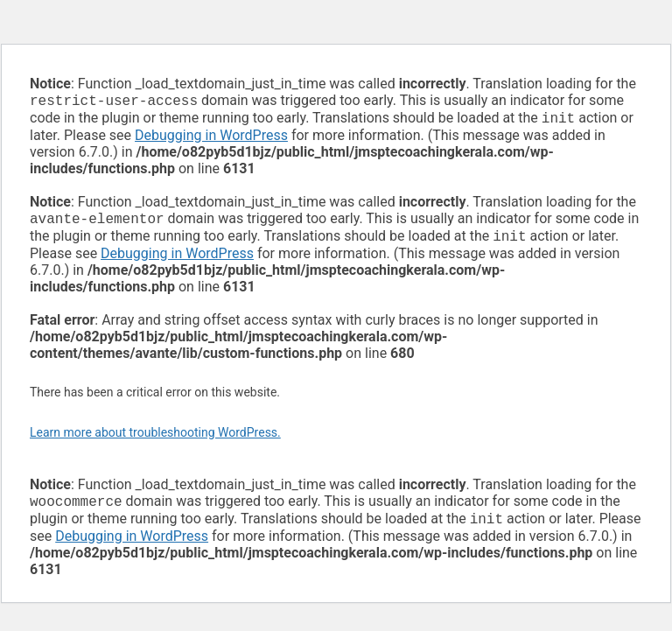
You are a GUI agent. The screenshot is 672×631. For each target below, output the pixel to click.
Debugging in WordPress (211, 139)
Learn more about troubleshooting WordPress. (155, 439)
